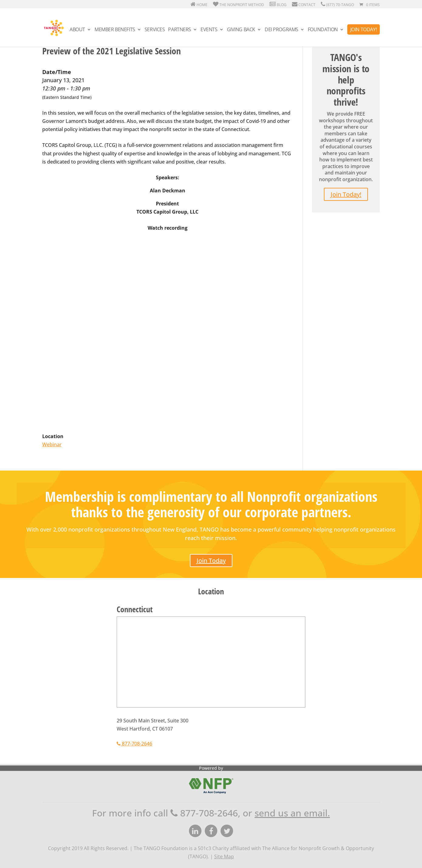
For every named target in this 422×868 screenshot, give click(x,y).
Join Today (211, 561)
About (77, 30)
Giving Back (241, 30)
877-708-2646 (134, 744)
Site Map (224, 856)
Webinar (52, 444)
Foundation (323, 30)
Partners (180, 30)
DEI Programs (281, 30)
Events (209, 30)
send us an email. (292, 813)
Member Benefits (115, 30)
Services (155, 30)
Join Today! (364, 29)
